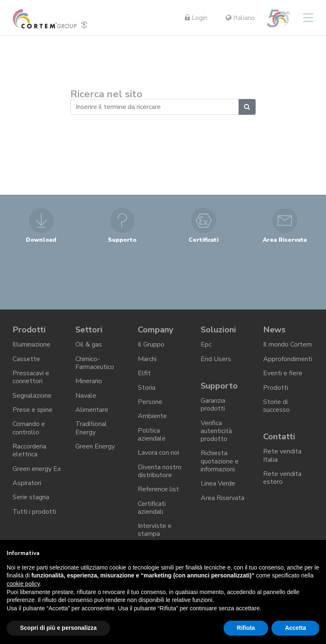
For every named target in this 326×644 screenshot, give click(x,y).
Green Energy (95, 446)
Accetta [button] (295, 628)
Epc (206, 344)
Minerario (89, 381)
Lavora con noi (158, 453)
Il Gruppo (151, 344)
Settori (89, 330)
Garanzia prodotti (213, 405)
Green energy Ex (37, 468)
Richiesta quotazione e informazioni (220, 461)
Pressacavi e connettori (31, 377)
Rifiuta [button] (246, 628)
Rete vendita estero (282, 477)
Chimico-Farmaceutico (95, 363)
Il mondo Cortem (287, 344)
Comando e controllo (29, 428)
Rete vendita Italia (282, 455)
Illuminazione (31, 344)
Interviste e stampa (155, 529)
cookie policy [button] (23, 584)
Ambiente (152, 416)
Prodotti (29, 330)
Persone (150, 401)
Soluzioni (218, 330)
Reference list (158, 489)
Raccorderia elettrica (29, 450)
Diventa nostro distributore (160, 471)
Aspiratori (27, 483)
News (274, 330)
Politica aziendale (152, 434)
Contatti (279, 436)
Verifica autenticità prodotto (216, 431)
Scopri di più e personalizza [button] (58, 628)
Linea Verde (218, 483)
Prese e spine (32, 410)
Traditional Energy (91, 428)
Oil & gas (89, 344)
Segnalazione (32, 395)
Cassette (26, 359)
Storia (147, 387)
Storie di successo (276, 405)
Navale (86, 395)
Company (156, 330)
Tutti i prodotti (34, 511)
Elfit (144, 373)
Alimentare (92, 410)
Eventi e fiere (283, 373)
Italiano (240, 18)
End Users (216, 359)
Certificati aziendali (152, 507)
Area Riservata (223, 498)
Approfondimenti (288, 359)
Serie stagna (31, 497)
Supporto (219, 385)
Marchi (147, 359)
